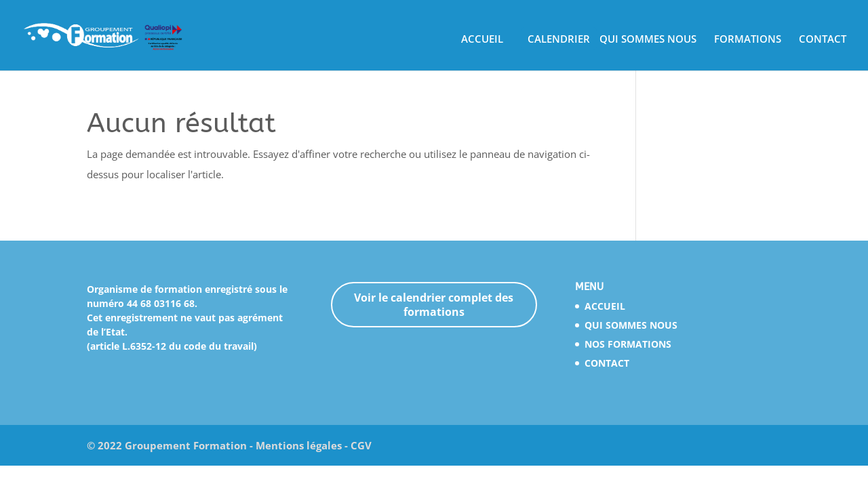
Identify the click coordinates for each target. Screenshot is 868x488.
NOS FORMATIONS (628, 344)
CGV (361, 445)
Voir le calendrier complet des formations (434, 305)
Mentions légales (299, 445)
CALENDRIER (559, 40)
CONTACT (823, 40)
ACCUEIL (482, 40)
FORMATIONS (748, 40)
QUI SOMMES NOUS (648, 40)
